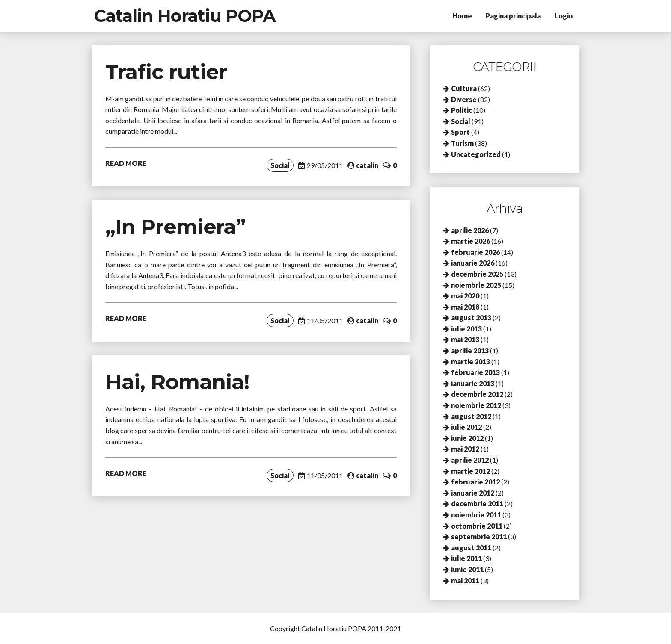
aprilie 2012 (470, 460)
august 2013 (471, 318)
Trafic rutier (166, 72)
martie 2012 (471, 471)
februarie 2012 (475, 482)
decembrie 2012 (477, 394)
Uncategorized (476, 154)
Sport (460, 132)
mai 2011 (465, 580)
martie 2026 (471, 241)
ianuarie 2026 (473, 263)
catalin (367, 165)
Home (462, 16)
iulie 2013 (466, 329)
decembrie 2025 (477, 274)
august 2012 (471, 416)
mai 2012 (465, 449)
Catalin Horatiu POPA (185, 16)
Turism (462, 143)
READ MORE (126, 163)
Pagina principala (513, 16)
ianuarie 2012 (473, 493)
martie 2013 (471, 362)
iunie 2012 (467, 438)
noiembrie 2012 (476, 405)
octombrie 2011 (477, 526)
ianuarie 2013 (473, 383)
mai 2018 (465, 307)
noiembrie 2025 (476, 285)
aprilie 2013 (470, 350)
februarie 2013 (475, 372)
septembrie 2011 (479, 536)
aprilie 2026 (470, 230)
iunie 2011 (467, 569)
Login (564, 16)
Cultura (464, 88)
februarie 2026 (475, 252)
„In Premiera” (175, 227)
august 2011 (471, 548)
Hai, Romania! (177, 382)
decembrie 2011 (477, 504)
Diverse (464, 99)
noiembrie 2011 (476, 515)
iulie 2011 (466, 558)
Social (280, 165)
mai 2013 (465, 339)
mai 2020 (465, 296)
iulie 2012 (466, 427)
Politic (462, 110)
